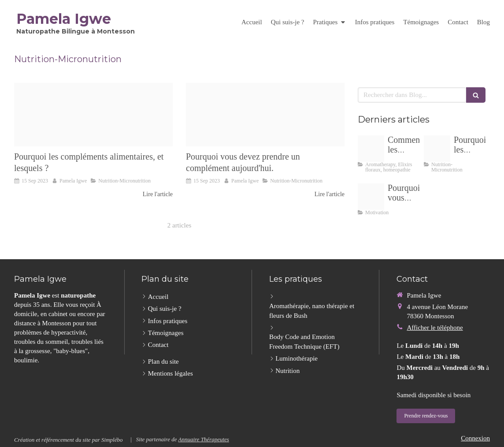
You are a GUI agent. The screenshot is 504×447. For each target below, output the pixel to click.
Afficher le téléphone (435, 328)
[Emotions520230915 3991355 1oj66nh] (371, 149)
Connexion (475, 438)
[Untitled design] (93, 115)
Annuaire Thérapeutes (203, 439)
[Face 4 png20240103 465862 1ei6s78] (371, 197)
